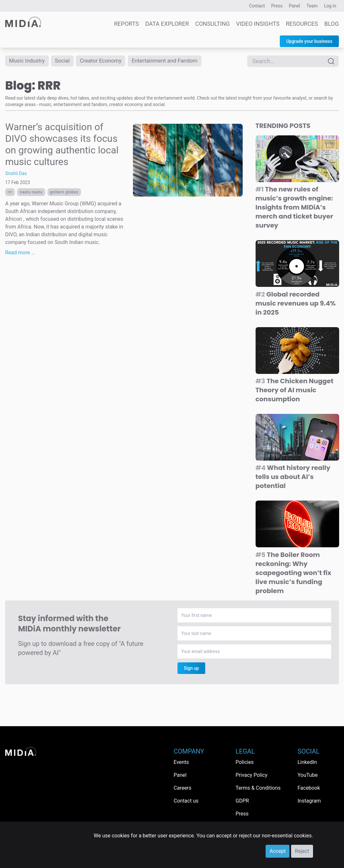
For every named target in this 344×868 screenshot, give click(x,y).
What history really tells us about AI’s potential (293, 478)
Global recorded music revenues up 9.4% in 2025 (296, 304)
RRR (10, 193)
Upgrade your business (309, 41)
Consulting (212, 24)
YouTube (308, 775)
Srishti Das (16, 174)
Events (181, 762)
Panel (294, 6)
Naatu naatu (31, 193)
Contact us (186, 801)
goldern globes (64, 193)
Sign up (192, 669)
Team (312, 6)
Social (65, 61)
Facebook (309, 788)
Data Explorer (167, 24)
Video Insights (258, 24)
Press (277, 6)
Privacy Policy (252, 775)
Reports (127, 24)
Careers (182, 788)
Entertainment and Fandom (173, 61)
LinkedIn (307, 762)
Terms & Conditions (258, 788)
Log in (330, 6)
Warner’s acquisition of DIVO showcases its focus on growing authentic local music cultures (62, 145)
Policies (245, 762)
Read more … (20, 253)
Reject (302, 851)
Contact (257, 6)
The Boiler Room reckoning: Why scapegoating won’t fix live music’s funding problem (293, 573)
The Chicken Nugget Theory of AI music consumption (295, 391)
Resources (302, 24)
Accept (278, 851)
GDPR (242, 801)
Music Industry (28, 61)
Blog (332, 24)
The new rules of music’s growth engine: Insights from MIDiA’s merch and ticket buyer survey (294, 208)
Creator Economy (106, 61)
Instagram (309, 801)
